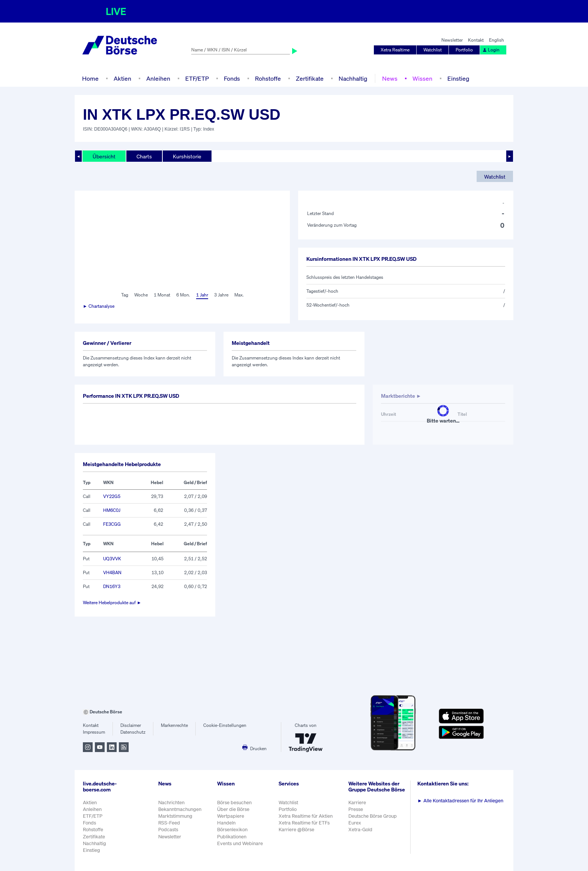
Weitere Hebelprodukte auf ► (112, 602)
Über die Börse (233, 809)
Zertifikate (310, 78)
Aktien (122, 78)
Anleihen (158, 78)
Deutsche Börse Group (373, 816)
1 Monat (162, 295)
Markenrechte (174, 725)
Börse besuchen (234, 803)
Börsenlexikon (232, 830)
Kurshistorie (187, 156)
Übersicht (104, 156)
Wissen (422, 78)
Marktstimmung (175, 816)
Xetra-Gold (360, 830)
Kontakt (476, 40)
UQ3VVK (112, 559)
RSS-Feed (169, 823)
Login (491, 50)
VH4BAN (112, 572)
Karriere (357, 803)
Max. (239, 295)
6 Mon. (183, 295)
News (390, 78)
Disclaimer (131, 725)
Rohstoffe (268, 78)
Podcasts (168, 830)
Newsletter (452, 40)
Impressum (94, 732)
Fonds (232, 78)
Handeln (226, 823)
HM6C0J (112, 510)
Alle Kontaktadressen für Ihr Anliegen (460, 801)
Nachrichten (171, 803)
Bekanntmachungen (180, 809)
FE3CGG (112, 524)
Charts (144, 156)
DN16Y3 (112, 586)
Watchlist (433, 50)
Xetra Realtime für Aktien (306, 816)
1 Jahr (202, 295)
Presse (356, 809)
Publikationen (232, 837)
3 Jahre (221, 295)
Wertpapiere (231, 816)
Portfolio (464, 50)
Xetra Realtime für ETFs (304, 823)
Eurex (355, 823)
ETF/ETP (197, 78)
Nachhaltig (353, 78)
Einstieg (458, 78)
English (496, 40)
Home (90, 78)
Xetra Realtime (395, 50)
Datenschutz (133, 732)
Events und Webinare (240, 843)
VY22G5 (112, 496)
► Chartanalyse (99, 306)
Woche (141, 295)
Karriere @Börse (296, 830)
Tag (125, 295)
